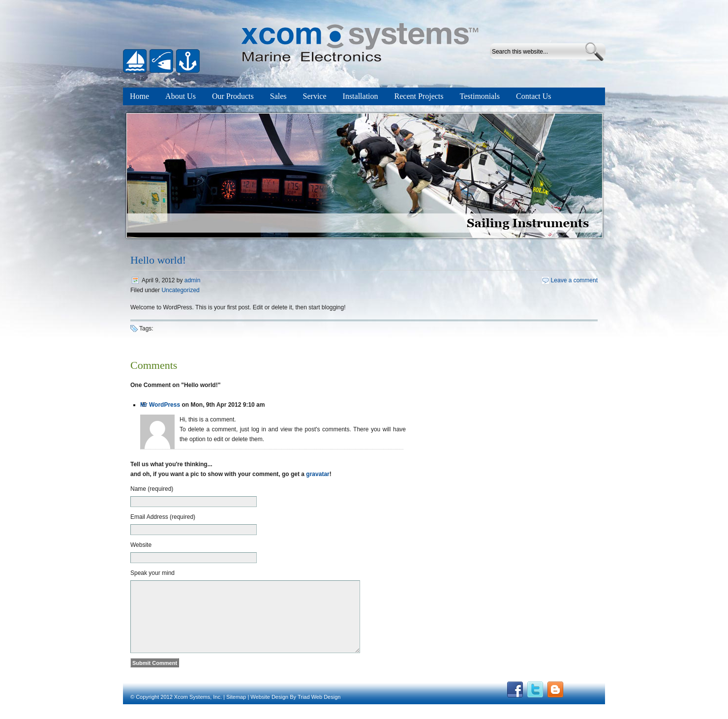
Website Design (269, 712)
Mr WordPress (160, 405)
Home (139, 96)
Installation (361, 96)
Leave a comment (574, 280)
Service (315, 96)
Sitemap (236, 712)
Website (141, 545)
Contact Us (534, 96)
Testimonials (480, 96)
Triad (304, 712)
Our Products (233, 96)
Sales (278, 96)
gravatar (318, 474)
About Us (181, 96)
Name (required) (152, 489)
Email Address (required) (163, 517)
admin (193, 280)
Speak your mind (152, 573)
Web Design (326, 712)
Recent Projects (419, 96)
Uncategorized (180, 290)
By (293, 712)
